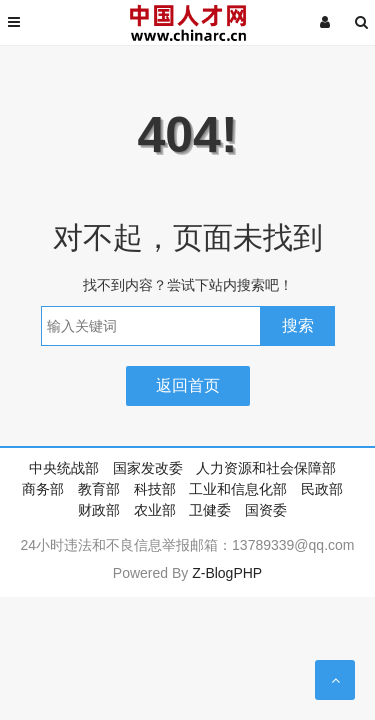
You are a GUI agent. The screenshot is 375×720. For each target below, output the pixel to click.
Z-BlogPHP (227, 573)
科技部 (155, 489)
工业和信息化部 (238, 489)
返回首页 (188, 385)
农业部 (155, 510)
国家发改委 (148, 468)
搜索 (298, 325)
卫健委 (210, 510)
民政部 (322, 489)
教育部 (99, 489)
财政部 (99, 510)
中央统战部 (64, 468)
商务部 (43, 489)
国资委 (266, 510)
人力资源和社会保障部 (266, 468)
